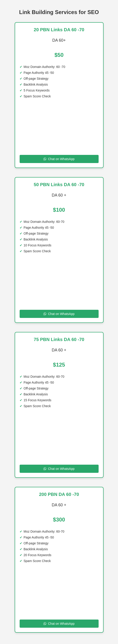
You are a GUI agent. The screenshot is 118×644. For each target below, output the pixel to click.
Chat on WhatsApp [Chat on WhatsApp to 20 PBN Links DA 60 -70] (59, 159)
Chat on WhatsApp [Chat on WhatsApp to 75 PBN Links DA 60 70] (59, 469)
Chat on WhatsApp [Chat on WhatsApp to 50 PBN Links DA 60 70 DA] (59, 314)
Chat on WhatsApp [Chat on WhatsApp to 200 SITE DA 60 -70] (59, 624)
